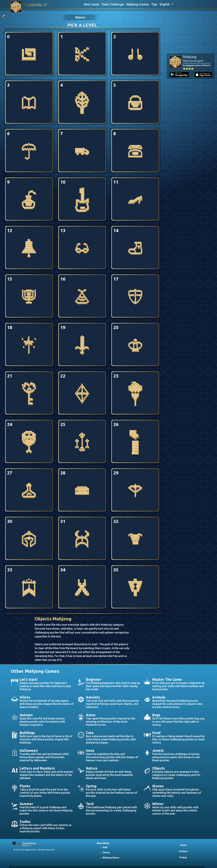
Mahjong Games (138, 4)
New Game (92, 4)
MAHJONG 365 (37, 5)
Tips (154, 4)
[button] (166, 4)
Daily (105, 847)
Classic (106, 852)
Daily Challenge (113, 4)
